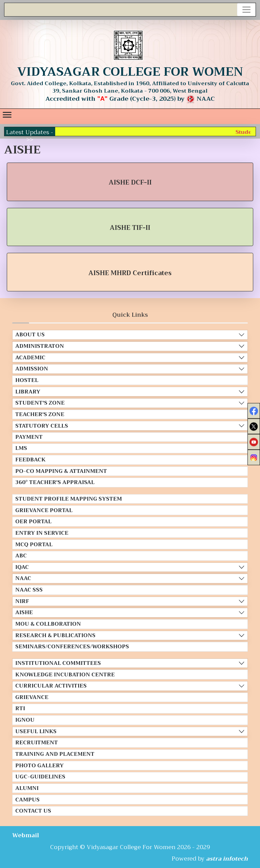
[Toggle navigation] (246, 10)
